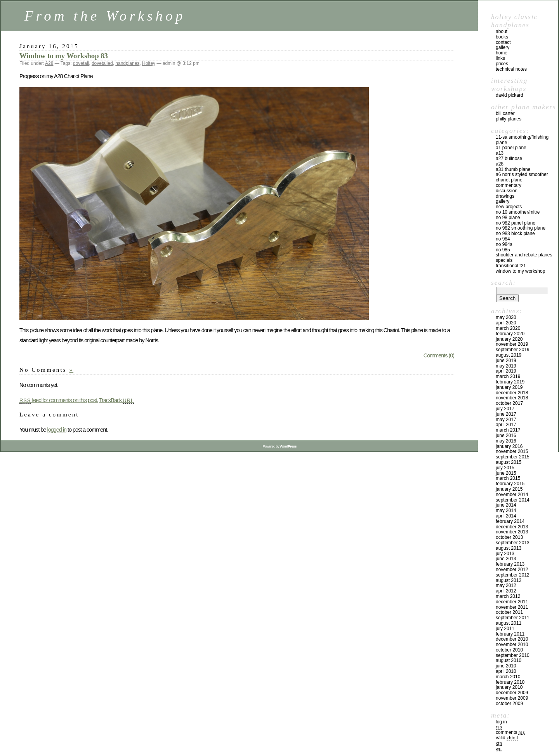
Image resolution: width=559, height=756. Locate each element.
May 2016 (506, 441)
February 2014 (510, 521)
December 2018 (512, 393)
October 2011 (509, 612)
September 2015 (513, 457)
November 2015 (512, 451)
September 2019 (513, 350)
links (500, 58)
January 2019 (509, 387)
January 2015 (509, 489)
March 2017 (508, 430)
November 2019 (512, 344)
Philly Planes (509, 119)
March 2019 (508, 376)
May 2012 (506, 585)
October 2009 (509, 704)
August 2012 (509, 580)
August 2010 (509, 660)
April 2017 (506, 425)
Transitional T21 (511, 266)
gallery (503, 47)
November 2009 (512, 698)
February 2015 (510, 484)
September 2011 (513, 618)
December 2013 (512, 527)
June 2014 (506, 505)
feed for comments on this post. (59, 400)
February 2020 (510, 334)
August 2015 (509, 462)
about (502, 31)
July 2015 (505, 468)
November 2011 (512, 607)
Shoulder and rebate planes (524, 255)
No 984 (503, 239)
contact (503, 42)
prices (502, 64)
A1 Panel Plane (511, 148)
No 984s (504, 244)
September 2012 (513, 575)
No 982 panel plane (516, 223)
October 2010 (509, 650)
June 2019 (506, 361)
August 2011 (509, 623)
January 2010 (509, 687)
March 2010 (508, 677)
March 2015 (508, 478)
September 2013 (513, 543)
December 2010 (512, 639)
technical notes (511, 69)
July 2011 (505, 629)
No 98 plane (508, 218)
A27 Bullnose (509, 159)
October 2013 (509, 537)
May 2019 (506, 366)
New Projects (509, 207)
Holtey (149, 63)
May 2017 (506, 420)
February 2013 (510, 564)
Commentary (509, 185)
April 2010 (506, 671)
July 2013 (505, 554)
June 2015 (506, 473)
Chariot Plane (509, 180)
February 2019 (510, 382)
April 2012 (506, 591)
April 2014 (506, 516)
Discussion (507, 191)
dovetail (81, 63)
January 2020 (509, 339)
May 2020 (506, 317)
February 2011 (510, 634)
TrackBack (116, 400)
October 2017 (509, 403)
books (502, 37)
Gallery (503, 201)
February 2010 (510, 682)
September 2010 (513, 655)
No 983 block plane (515, 233)
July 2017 (505, 409)
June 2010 (506, 666)
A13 (500, 153)
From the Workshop (105, 16)
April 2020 (506, 323)
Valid (507, 738)
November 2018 (512, 398)
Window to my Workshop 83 (64, 56)
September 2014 (513, 500)
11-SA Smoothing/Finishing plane (522, 140)
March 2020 (508, 328)
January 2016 (509, 446)
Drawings (505, 196)
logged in (56, 430)
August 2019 (509, 355)
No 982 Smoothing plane (521, 228)
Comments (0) (439, 355)
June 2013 (506, 559)
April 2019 (506, 371)
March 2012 (508, 596)
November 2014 (512, 495)
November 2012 (512, 570)
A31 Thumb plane (513, 169)
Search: (503, 282)
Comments (510, 732)
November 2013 (512, 532)
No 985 (503, 250)
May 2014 (506, 510)
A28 (49, 63)
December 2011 (512, 602)
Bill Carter (505, 113)
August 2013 (509, 548)
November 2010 (512, 645)
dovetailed (102, 63)
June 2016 (506, 435)
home (502, 53)
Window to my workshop (520, 271)
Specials (504, 260)
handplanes (127, 63)
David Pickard (510, 95)
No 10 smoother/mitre (518, 212)
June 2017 (506, 414)
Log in (501, 722)
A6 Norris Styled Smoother (522, 174)
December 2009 (512, 693)
